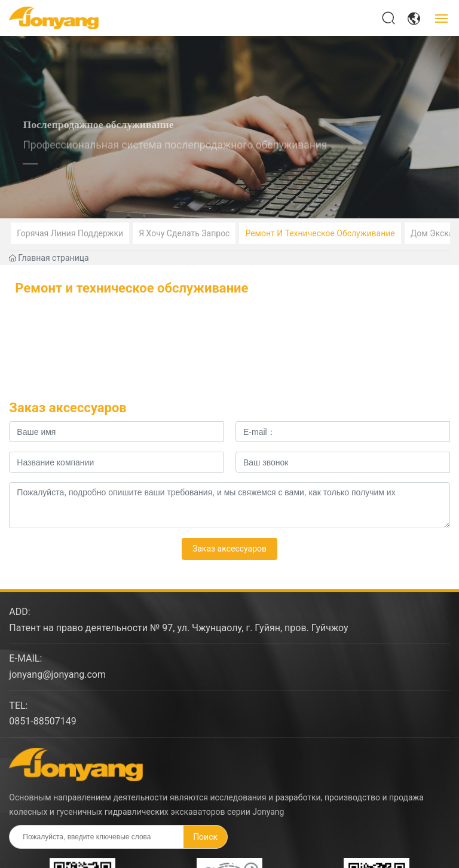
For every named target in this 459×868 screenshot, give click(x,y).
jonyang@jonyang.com (57, 674)
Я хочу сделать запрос (184, 233)
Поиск (205, 837)
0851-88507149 (42, 721)
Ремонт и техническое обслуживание (320, 233)
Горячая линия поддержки (70, 233)
